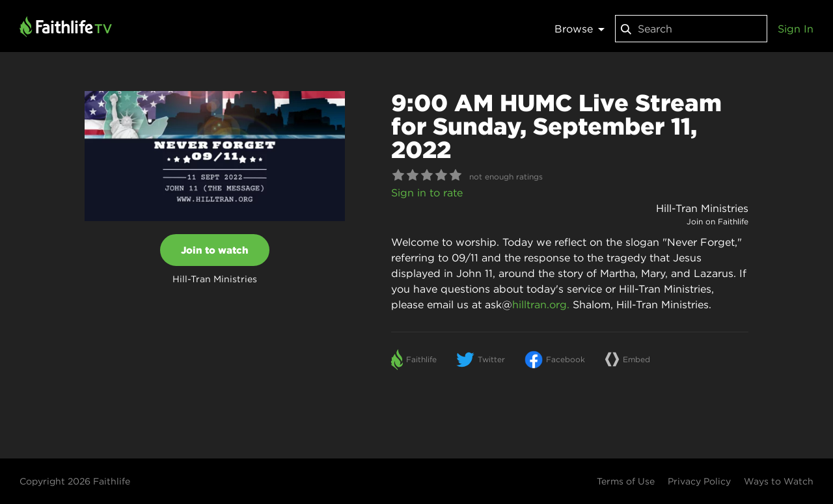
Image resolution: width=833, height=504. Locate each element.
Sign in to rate (427, 192)
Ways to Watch (779, 481)
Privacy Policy (699, 481)
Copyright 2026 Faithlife (75, 481)
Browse (580, 29)
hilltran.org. (541, 304)
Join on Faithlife (717, 221)
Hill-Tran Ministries (702, 208)
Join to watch (215, 250)
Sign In (796, 29)
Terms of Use (626, 481)
